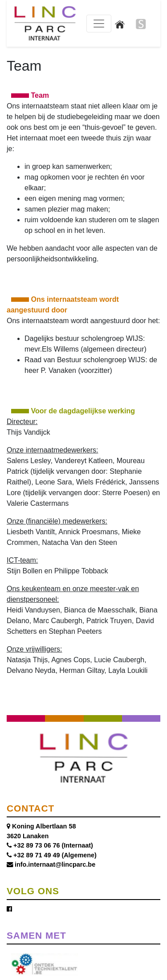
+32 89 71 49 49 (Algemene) (55, 855)
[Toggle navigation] (99, 24)
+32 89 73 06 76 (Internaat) (53, 845)
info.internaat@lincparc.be (55, 864)
